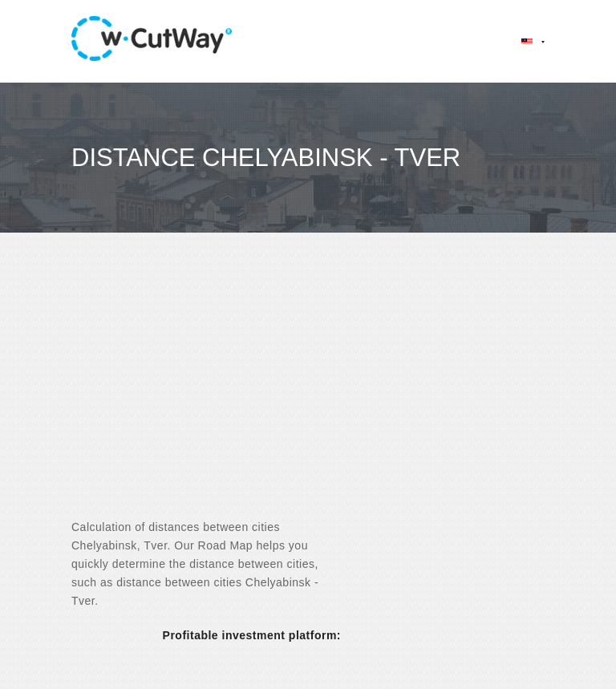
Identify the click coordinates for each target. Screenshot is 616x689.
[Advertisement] (308, 390)
